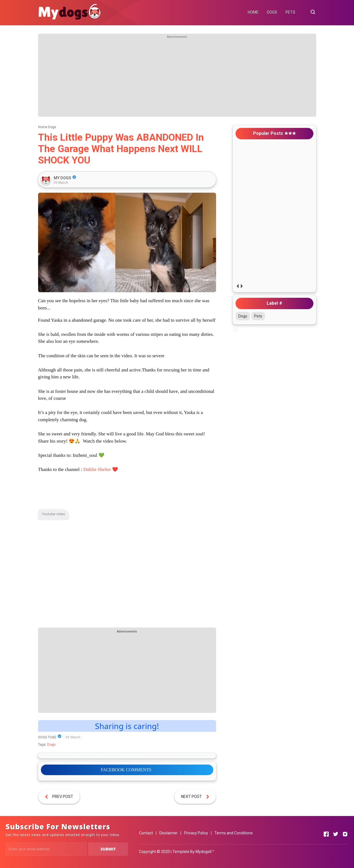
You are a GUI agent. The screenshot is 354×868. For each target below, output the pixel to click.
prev (238, 286)
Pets (258, 316)
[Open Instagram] (345, 834)
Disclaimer (169, 833)
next (242, 286)
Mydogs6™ (205, 852)
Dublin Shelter (97, 469)
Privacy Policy (196, 833)
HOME (253, 12)
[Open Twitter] (336, 834)
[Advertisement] (177, 78)
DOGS (272, 12)
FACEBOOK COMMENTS (126, 770)
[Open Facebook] (326, 834)
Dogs (51, 745)
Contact (146, 833)
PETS (290, 12)
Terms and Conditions (234, 833)
